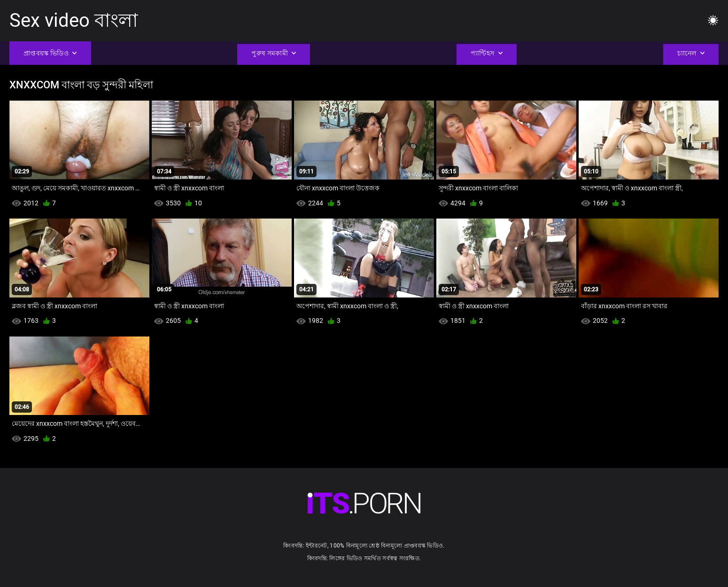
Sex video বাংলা (74, 20)
